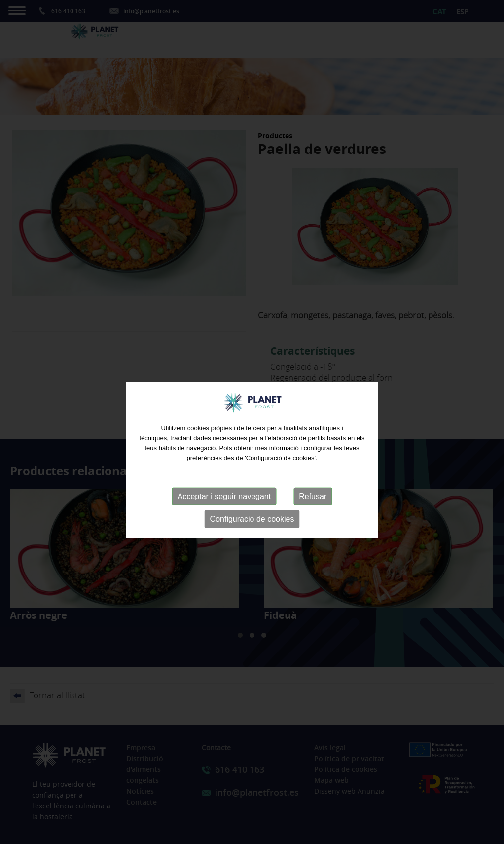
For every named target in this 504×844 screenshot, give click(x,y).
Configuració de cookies (252, 529)
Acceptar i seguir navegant (224, 507)
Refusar (313, 507)
